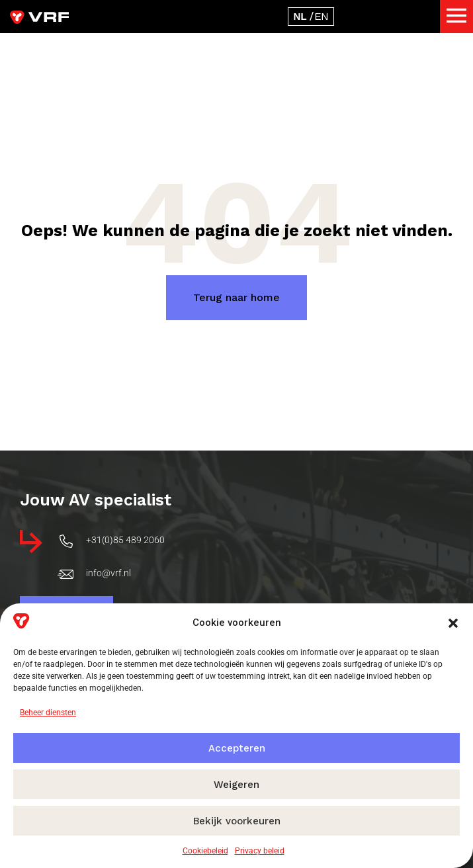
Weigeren (236, 785)
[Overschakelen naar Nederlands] (300, 16)
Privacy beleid (260, 851)
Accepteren (237, 748)
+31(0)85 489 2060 (125, 556)
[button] (453, 623)
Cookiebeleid (205, 851)
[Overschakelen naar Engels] (322, 16)
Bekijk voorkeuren (237, 821)
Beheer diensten (48, 713)
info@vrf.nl (108, 589)
